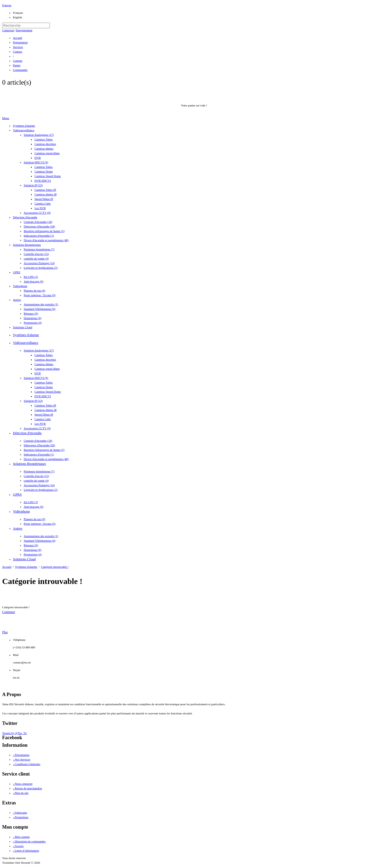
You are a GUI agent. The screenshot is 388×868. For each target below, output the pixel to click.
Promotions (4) (33, 323)
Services (18, 47)
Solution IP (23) (33, 185)
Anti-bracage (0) (34, 281)
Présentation (20, 42)
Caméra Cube (43, 203)
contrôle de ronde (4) (36, 258)
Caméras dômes (44, 148)
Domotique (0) (32, 318)
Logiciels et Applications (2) (41, 268)
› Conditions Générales (27, 764)
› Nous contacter (23, 784)
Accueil (18, 38)
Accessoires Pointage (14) (39, 263)
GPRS (17, 272)
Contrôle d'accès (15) (36, 254)
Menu (6, 118)
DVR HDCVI (43, 181)
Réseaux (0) (31, 313)
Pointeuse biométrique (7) (39, 249)
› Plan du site (21, 793)
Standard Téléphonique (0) (40, 309)
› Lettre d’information (26, 850)
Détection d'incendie (25, 217)
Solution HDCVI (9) (36, 162)
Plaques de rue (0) (34, 291)
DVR (38, 158)
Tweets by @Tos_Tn (14, 733)
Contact (18, 51)
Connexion (8, 30)
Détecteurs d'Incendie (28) (39, 226)
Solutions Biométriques (27, 245)
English (18, 17)
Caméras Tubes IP (45, 190)
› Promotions (21, 817)
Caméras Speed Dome (48, 176)
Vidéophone (20, 286)
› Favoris (18, 846)
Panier (17, 65)
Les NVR (40, 208)
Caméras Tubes (44, 139)
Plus (5, 632)
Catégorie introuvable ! (55, 567)
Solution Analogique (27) (39, 135)
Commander (20, 70)
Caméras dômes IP (46, 194)
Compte (18, 61)
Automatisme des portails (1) (41, 304)
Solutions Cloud (22, 327)
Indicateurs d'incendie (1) (39, 236)
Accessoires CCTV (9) (37, 213)
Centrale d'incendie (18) (38, 222)
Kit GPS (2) (31, 277)
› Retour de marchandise (27, 788)
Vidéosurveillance (24, 130)
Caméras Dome (44, 171)
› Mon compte (21, 837)
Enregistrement (24, 30)
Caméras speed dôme (47, 153)
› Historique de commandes (29, 841)
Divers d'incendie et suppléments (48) (46, 240)
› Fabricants (20, 812)
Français (7, 5)
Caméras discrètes (45, 144)
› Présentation (21, 755)
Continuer (9, 612)
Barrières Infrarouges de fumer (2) (44, 231)
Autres (17, 300)
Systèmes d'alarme (24, 126)
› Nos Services (22, 759)
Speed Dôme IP (44, 199)
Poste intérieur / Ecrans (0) (40, 295)
